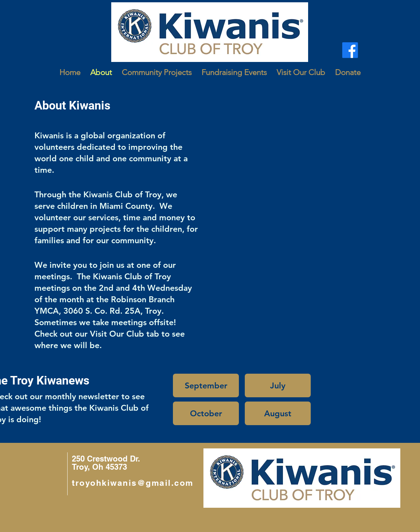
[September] (206, 385)
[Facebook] (350, 50)
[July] (278, 385)
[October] (206, 413)
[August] (278, 413)
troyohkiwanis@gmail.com (133, 483)
